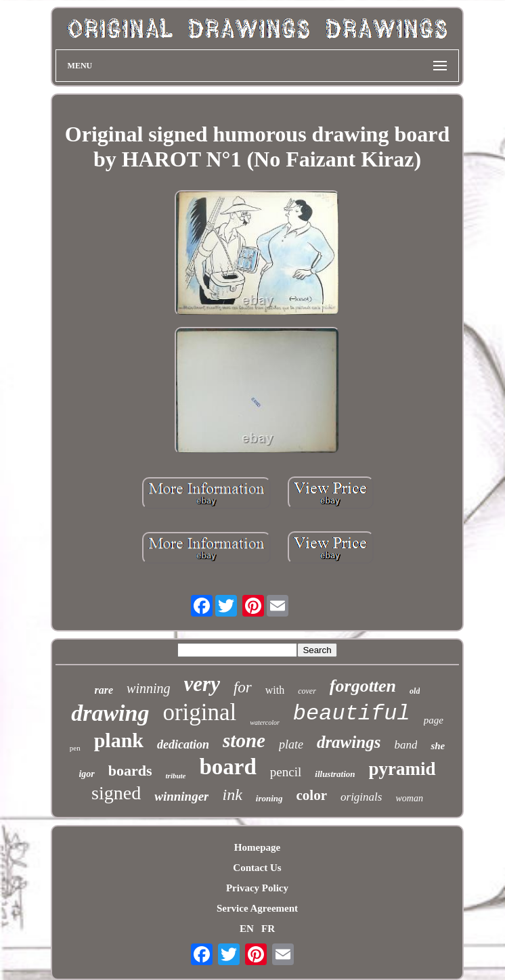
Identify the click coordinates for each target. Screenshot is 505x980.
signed (116, 793)
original (199, 712)
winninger (181, 796)
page (434, 720)
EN (247, 929)
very (202, 684)
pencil (286, 772)
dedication (183, 744)
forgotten (363, 686)
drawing (110, 713)
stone (244, 740)
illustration (335, 774)
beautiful (352, 714)
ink (232, 795)
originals (361, 797)
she (438, 746)
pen (75, 748)
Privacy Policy (257, 888)
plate (291, 744)
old (415, 691)
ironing (269, 798)
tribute (176, 776)
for (243, 687)
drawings (349, 742)
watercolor (265, 722)
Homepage (257, 847)
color (312, 795)
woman (409, 798)
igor (86, 774)
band (405, 745)
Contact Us (257, 868)
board (228, 767)
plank (119, 740)
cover (307, 691)
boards (130, 771)
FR (268, 929)
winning (148, 688)
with (275, 690)
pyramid (402, 769)
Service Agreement (257, 908)
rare (104, 690)
